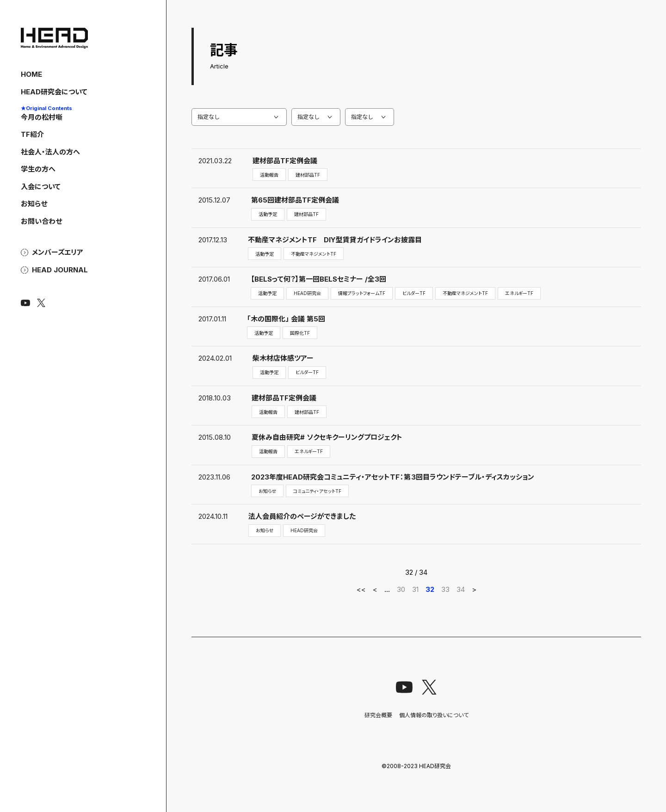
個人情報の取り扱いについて (434, 715)
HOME (31, 74)
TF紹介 (32, 134)
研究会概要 (378, 715)
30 (401, 589)
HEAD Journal (60, 270)
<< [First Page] (361, 589)
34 (461, 589)
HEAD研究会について (54, 92)
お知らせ (34, 204)
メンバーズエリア (58, 252)
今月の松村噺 (46, 113)
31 (415, 589)
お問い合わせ (41, 221)
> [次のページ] (474, 589)
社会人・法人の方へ (50, 152)
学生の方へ (38, 169)
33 (445, 589)
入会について (41, 187)
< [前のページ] (375, 589)
